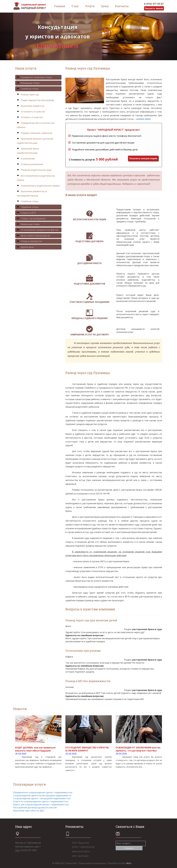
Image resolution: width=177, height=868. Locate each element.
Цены (105, 6)
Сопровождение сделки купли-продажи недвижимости (42, 795)
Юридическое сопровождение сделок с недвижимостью (43, 792)
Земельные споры (28, 224)
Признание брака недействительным (28, 151)
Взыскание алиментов (30, 106)
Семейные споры (28, 89)
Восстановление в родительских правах (36, 178)
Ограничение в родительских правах (38, 186)
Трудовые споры (28, 207)
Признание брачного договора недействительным (35, 141)
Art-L (129, 863)
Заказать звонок (154, 8)
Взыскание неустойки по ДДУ (29, 811)
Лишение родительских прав (34, 170)
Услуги (90, 6)
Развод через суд (28, 94)
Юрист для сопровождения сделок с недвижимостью (41, 804)
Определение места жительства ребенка (36, 125)
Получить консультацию (143, 158)
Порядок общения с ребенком (34, 133)
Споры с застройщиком (31, 218)
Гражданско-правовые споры (34, 77)
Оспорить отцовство (30, 117)
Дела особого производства (34, 236)
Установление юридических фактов (38, 230)
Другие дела (25, 247)
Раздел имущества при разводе (35, 100)
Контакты (122, 6)
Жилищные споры (28, 83)
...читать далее (143, 119)
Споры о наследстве (29, 241)
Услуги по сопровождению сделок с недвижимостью (41, 801)
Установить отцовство (31, 112)
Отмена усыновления (30, 164)
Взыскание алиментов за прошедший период (32, 193)
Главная (60, 6)
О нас (75, 6)
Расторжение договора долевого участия (35, 808)
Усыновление (26, 159)
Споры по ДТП (26, 213)
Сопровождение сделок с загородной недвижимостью (42, 799)
